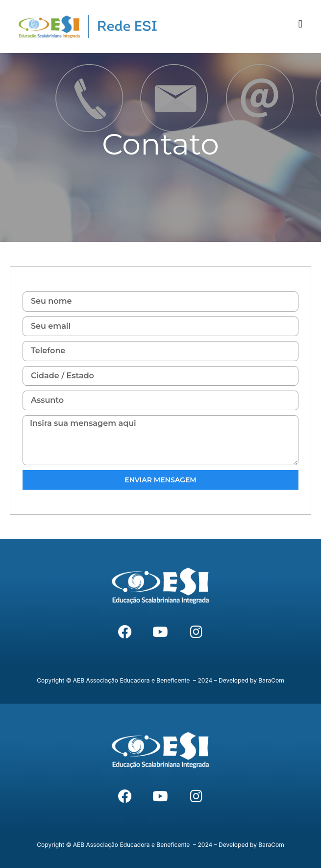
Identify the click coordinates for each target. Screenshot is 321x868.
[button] (300, 24)
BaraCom (271, 680)
